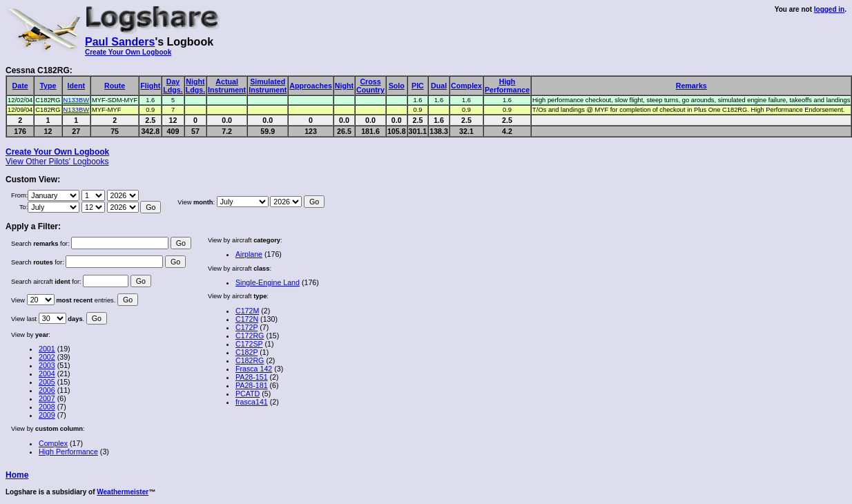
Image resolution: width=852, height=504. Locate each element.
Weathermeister (123, 492)
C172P (246, 327)
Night (344, 86)
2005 (47, 382)
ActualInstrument (227, 86)
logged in (829, 9)
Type (48, 86)
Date (20, 86)
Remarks (691, 86)
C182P (246, 352)
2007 (47, 398)
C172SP (249, 344)
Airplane (249, 254)
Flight (150, 86)
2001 (47, 349)
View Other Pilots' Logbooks (57, 162)
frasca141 (252, 402)
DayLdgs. (173, 86)
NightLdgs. (195, 86)
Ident (76, 86)
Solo (397, 86)
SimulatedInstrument (268, 86)
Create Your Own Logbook (128, 52)
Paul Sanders (120, 42)
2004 (47, 374)
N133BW (76, 100)
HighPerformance (507, 86)
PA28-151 (252, 377)
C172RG (250, 336)
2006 (47, 390)
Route (115, 86)
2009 (47, 415)
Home (17, 475)
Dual (439, 86)
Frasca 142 (254, 369)
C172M (247, 311)
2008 (47, 407)
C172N (247, 319)
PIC (418, 86)
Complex (466, 86)
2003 (47, 365)
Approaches (311, 86)
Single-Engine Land (268, 282)
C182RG (250, 360)
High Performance (68, 452)
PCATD (248, 394)
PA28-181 (252, 385)
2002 (47, 357)
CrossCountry (370, 86)
